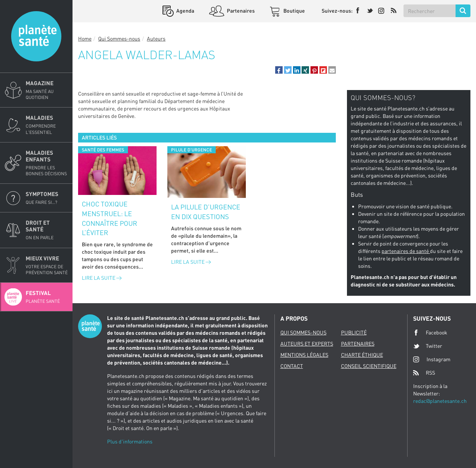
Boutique (294, 11)
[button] (279, 70)
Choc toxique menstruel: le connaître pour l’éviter (110, 218)
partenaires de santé (406, 251)
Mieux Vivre (47, 265)
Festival (47, 297)
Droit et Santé (47, 230)
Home (85, 39)
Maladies (47, 125)
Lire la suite (102, 278)
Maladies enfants (47, 163)
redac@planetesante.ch (440, 401)
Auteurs (156, 39)
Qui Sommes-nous (119, 39)
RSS (424, 373)
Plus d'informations (130, 441)
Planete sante (36, 36)
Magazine (47, 90)
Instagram (432, 359)
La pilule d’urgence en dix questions (206, 212)
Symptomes (47, 198)
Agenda (185, 11)
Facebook (430, 333)
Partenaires (240, 11)
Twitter (428, 346)
